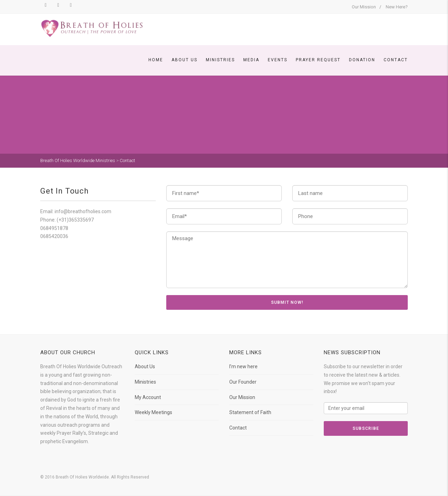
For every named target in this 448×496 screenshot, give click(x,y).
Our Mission (364, 7)
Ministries (220, 60)
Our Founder (243, 382)
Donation (362, 60)
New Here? (397, 7)
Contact (396, 60)
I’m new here (243, 366)
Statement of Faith (250, 412)
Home (156, 60)
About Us (184, 60)
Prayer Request (318, 60)
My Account (148, 397)
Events (278, 60)
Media (251, 60)
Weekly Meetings (153, 412)
